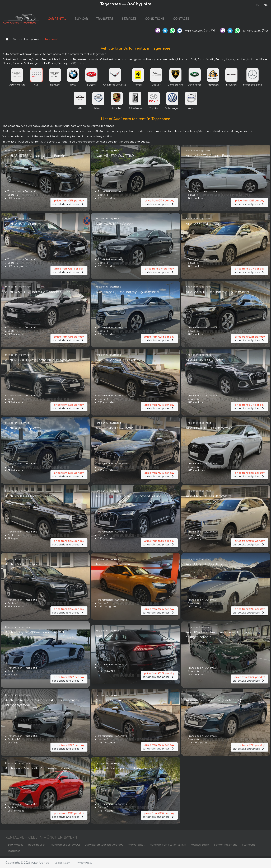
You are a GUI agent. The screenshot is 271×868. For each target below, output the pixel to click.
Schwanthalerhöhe (226, 846)
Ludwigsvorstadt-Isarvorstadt (104, 846)
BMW (73, 86)
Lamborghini (175, 86)
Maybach (213, 86)
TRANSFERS (110, 19)
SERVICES (134, 19)
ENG (265, 5)
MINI (80, 109)
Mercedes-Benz (252, 86)
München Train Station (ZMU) (168, 846)
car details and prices (69, 203)
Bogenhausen (37, 846)
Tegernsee (14, 852)
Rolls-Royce (135, 109)
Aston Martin (17, 86)
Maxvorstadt (136, 846)
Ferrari (138, 86)
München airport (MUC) (65, 846)
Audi (36, 86)
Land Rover (195, 86)
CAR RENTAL (62, 19)
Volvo (191, 109)
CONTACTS (186, 19)
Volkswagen (172, 109)
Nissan (98, 109)
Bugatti (92, 86)
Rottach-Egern (200, 846)
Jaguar (156, 86)
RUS (256, 5)
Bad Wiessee (15, 846)
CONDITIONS (160, 19)
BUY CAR (86, 19)
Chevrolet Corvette (115, 86)
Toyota (154, 109)
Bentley (55, 86)
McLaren (231, 86)
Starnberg (248, 846)
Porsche (117, 109)
